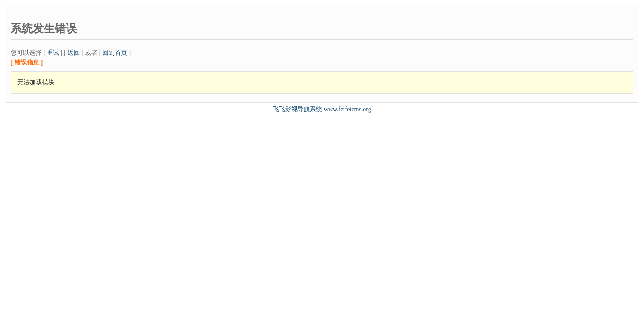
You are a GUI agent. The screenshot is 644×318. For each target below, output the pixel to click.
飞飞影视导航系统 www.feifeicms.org (322, 109)
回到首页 (115, 53)
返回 (74, 53)
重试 (53, 53)
